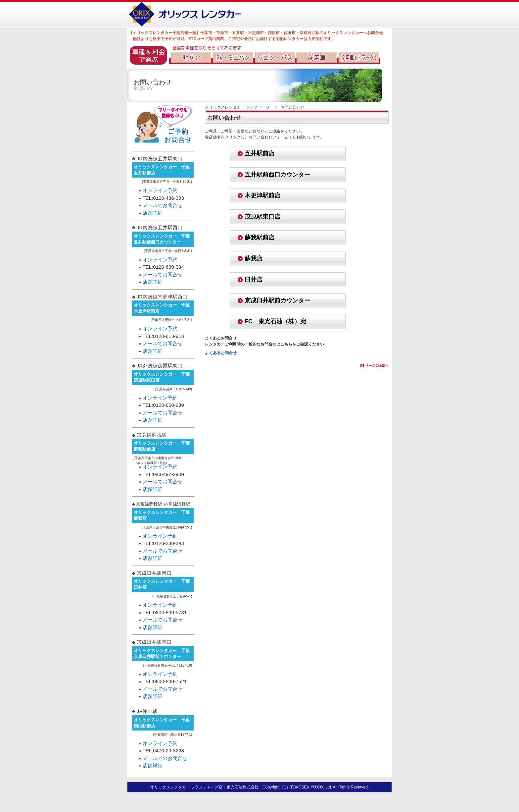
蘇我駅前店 (259, 238)
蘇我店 (254, 258)
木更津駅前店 (262, 195)
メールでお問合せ (163, 205)
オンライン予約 (160, 190)
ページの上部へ (377, 366)
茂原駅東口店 (262, 217)
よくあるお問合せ (221, 353)
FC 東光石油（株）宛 (275, 321)
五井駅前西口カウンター (277, 175)
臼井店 (254, 280)
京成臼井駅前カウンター (277, 300)
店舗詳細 (153, 213)
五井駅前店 (259, 153)
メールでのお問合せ (165, 758)
